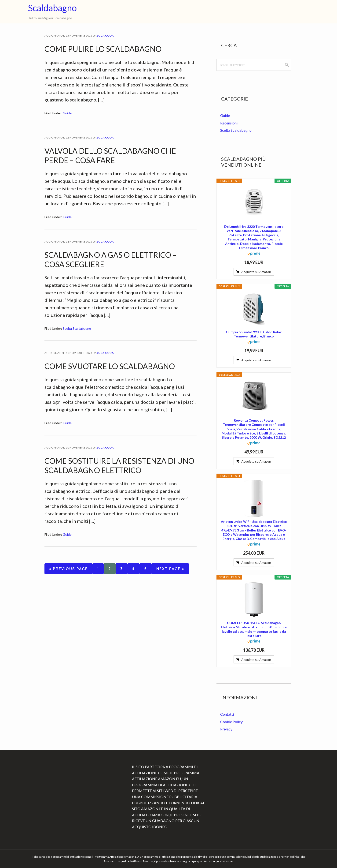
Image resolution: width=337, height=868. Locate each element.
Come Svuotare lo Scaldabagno (110, 366)
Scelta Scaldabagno (77, 328)
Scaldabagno (52, 8)
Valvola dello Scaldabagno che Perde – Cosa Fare (110, 155)
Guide (67, 113)
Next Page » (170, 570)
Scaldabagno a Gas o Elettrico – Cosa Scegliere (111, 260)
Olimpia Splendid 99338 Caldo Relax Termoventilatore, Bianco (254, 334)
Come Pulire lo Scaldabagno (103, 49)
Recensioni (229, 123)
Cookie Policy (231, 722)
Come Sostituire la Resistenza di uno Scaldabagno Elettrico (119, 466)
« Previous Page (68, 570)
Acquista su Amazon (256, 272)
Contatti (227, 714)
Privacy (226, 729)
